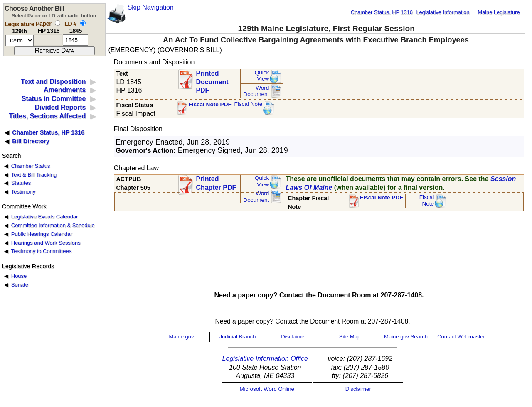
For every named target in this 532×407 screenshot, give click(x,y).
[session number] (20, 40)
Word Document (256, 91)
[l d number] (75, 40)
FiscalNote (427, 200)
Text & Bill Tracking (34, 175)
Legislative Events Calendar (45, 217)
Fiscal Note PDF (210, 104)
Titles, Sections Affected (47, 116)
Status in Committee (54, 99)
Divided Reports (60, 107)
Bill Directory (31, 141)
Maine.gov (182, 337)
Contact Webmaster (461, 337)
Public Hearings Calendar (42, 234)
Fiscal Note (248, 104)
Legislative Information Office (265, 359)
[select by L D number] (83, 23)
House (19, 276)
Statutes (21, 183)
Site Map (350, 337)
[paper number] (48, 40)
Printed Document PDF (212, 80)
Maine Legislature (499, 12)
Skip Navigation (151, 7)
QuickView (262, 76)
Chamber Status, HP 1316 (382, 12)
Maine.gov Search (406, 337)
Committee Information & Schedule (53, 225)
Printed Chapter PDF (216, 183)
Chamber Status (31, 166)
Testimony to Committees (41, 251)
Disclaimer (294, 337)
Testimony (23, 192)
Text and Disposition (53, 82)
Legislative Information (443, 12)
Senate (20, 285)
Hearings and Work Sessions (46, 243)
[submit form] (54, 51)
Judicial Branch (237, 337)
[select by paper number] (58, 23)
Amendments (65, 90)
